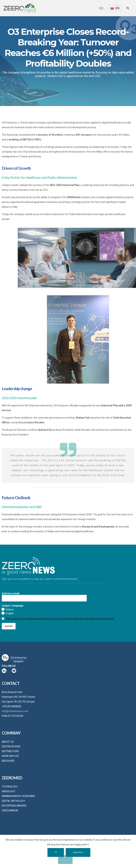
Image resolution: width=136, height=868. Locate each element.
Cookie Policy (78, 852)
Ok (56, 852)
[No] (65, 860)
